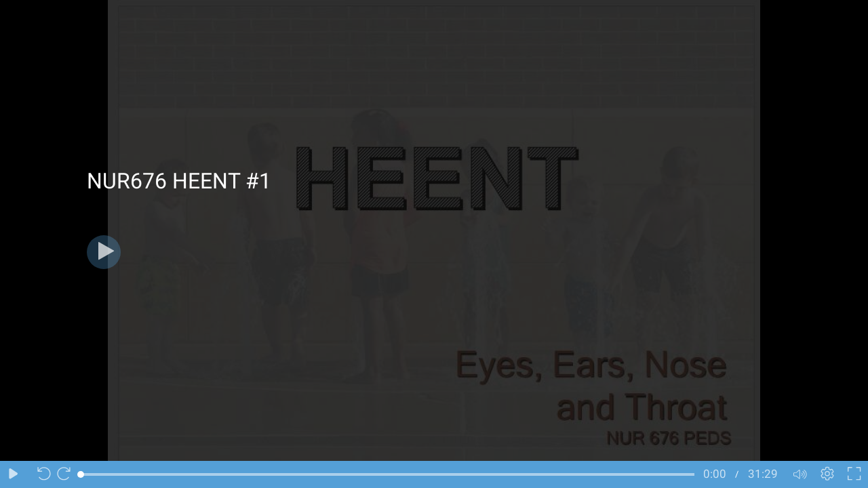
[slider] (388, 474)
